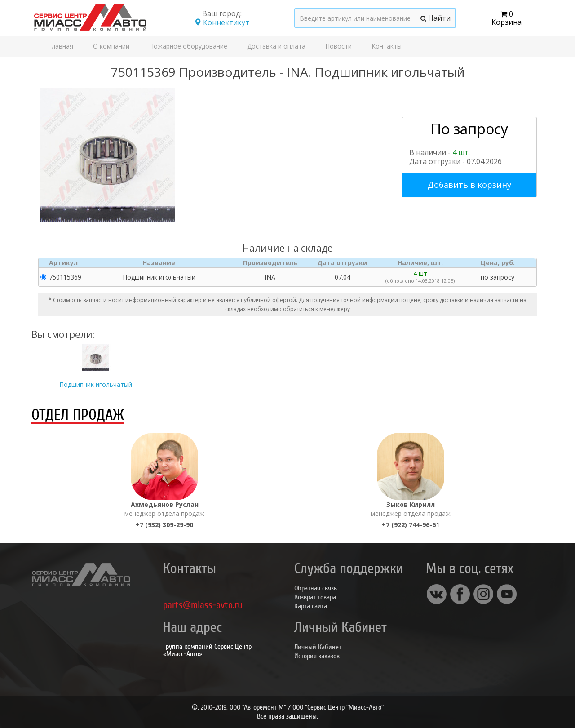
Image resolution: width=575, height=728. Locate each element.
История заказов (317, 656)
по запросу (498, 277)
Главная (61, 46)
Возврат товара (315, 597)
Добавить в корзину (469, 185)
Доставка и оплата (276, 46)
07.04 (343, 277)
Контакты (387, 46)
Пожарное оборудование (188, 46)
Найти (436, 18)
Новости (338, 46)
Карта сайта (311, 606)
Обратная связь (316, 588)
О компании (111, 46)
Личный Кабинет (318, 647)
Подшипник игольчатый (96, 384)
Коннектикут (222, 22)
